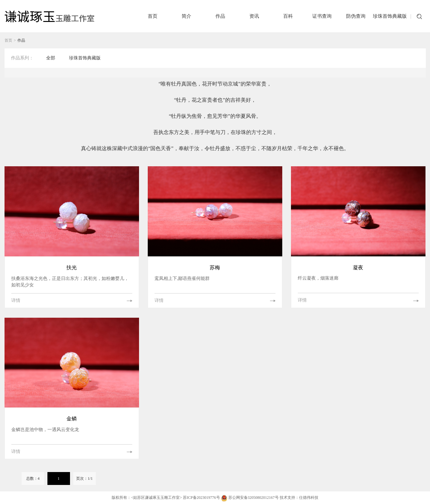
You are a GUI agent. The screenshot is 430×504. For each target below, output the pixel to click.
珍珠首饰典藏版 (85, 58)
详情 (16, 300)
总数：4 (33, 478)
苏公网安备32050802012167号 (250, 498)
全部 (51, 58)
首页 (8, 40)
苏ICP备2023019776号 (201, 498)
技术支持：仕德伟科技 (299, 498)
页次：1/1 (84, 478)
